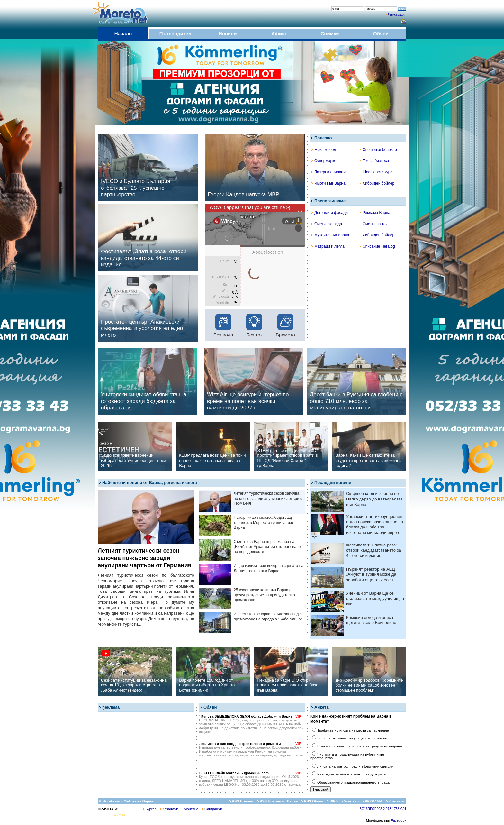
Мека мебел (324, 150)
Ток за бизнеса (374, 161)
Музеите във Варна (330, 235)
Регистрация (397, 15)
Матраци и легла (328, 246)
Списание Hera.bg (377, 246)
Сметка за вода (327, 224)
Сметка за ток (373, 224)
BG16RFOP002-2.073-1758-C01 (383, 809)
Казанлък (169, 809)
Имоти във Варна (328, 183)
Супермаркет (325, 161)
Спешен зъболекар (378, 150)
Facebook (399, 820)
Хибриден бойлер (377, 183)
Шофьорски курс (376, 172)
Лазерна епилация (329, 172)
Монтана (190, 809)
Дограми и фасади (330, 213)
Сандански (212, 809)
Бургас (150, 809)
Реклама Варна (375, 213)
